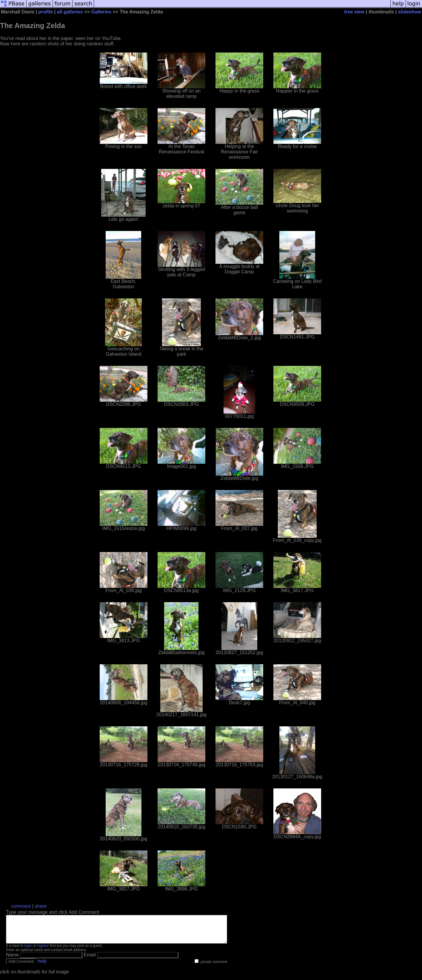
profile (46, 12)
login (28, 951)
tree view (354, 12)
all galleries (70, 12)
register (43, 951)
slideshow (410, 12)
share (41, 906)
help (42, 966)
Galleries (101, 12)
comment (21, 906)
